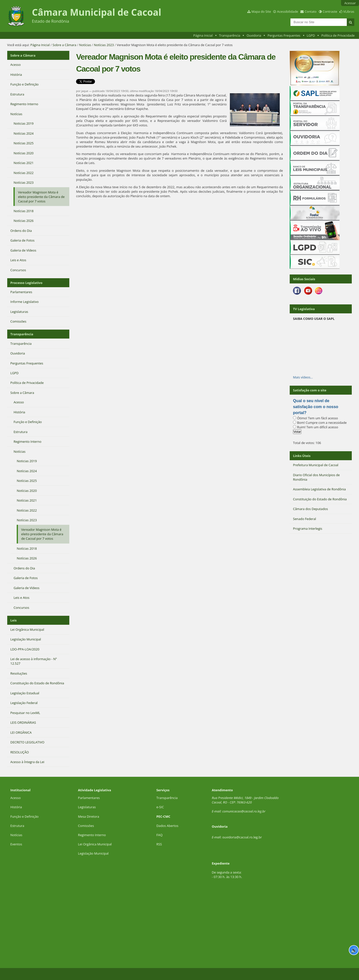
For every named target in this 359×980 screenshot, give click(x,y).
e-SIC (160, 807)
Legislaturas (87, 807)
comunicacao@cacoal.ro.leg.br (244, 811)
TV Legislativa (304, 309)
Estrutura (17, 826)
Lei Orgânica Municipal (95, 844)
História (16, 807)
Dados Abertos (167, 826)
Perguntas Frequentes (284, 35)
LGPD (311, 35)
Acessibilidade (287, 11)
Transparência (230, 35)
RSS (159, 844)
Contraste (330, 11)
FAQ (159, 835)
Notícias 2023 (104, 45)
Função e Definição (25, 816)
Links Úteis (302, 456)
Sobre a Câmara (64, 45)
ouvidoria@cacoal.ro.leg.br (242, 837)
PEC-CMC (163, 816)
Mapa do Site (261, 11)
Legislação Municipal (93, 853)
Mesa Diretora (89, 816)
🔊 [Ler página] (354, 950)
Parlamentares (89, 798)
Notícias (85, 45)
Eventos (16, 844)
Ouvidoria (254, 35)
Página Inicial (203, 35)
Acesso (16, 798)
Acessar (350, 3)
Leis (14, 620)
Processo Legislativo (26, 283)
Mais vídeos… (303, 377)
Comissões (86, 826)
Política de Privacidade (338, 35)
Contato (311, 11)
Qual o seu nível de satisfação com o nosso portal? (315, 407)
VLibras (349, 11)
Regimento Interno (92, 835)
